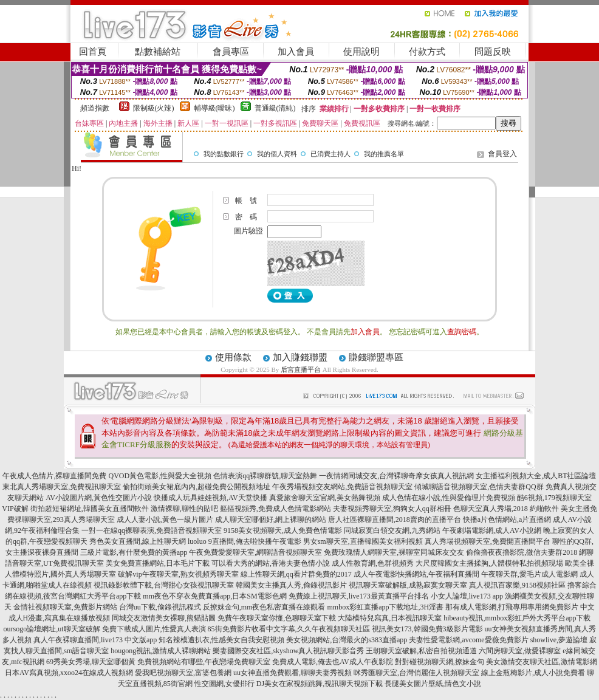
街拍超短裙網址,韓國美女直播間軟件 (90, 509)
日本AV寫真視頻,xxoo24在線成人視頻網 (69, 673)
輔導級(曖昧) (214, 108)
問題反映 (493, 52)
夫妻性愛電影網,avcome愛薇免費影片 (468, 640)
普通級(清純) (275, 108)
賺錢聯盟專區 (376, 357)
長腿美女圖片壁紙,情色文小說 (433, 684)
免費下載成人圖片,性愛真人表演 (154, 629)
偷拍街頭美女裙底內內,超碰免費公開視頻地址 (197, 487)
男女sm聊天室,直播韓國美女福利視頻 (363, 541)
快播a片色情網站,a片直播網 (507, 520)
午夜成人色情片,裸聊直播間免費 (54, 476)
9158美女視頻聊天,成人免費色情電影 (283, 530)
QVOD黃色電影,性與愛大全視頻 (160, 476)
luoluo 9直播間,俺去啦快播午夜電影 (245, 541)
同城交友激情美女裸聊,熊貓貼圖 (164, 618)
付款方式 (427, 52)
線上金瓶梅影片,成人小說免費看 (533, 673)
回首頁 (93, 52)
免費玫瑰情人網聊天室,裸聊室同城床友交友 (394, 552)
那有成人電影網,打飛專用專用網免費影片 (512, 607)
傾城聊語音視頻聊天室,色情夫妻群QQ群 (479, 487)
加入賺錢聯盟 (300, 357)
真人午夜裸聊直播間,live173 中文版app (95, 640)
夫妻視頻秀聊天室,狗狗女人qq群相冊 (392, 509)
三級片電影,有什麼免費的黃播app (134, 552)
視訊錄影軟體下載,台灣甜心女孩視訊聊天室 (164, 585)
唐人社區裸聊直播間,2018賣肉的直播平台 (395, 520)
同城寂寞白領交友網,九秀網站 (392, 530)
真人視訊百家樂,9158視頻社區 (517, 585)
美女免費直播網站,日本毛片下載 (158, 563)
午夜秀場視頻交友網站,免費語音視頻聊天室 (342, 487)
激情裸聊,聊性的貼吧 (184, 509)
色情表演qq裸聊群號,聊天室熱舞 (265, 476)
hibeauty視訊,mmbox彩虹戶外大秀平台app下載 (517, 618)
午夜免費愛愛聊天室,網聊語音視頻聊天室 (255, 552)
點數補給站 (158, 52)
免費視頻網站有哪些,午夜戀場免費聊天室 (204, 662)
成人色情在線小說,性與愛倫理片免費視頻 (449, 498)
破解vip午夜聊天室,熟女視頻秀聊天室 (178, 574)
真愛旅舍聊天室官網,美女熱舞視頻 (325, 498)
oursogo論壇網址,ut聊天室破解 (52, 629)
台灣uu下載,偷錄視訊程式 (160, 607)
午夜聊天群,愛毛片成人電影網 (529, 574)
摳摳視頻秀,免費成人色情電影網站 (276, 509)
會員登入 (502, 154)
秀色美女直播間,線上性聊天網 (138, 541)
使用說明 (361, 52)
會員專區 (231, 52)
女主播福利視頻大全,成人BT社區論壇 (536, 476)
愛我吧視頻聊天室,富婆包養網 (183, 673)
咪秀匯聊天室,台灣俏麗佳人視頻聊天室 (416, 673)
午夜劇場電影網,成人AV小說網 (492, 530)
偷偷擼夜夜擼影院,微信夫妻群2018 (522, 552)
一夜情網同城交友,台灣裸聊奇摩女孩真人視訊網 (396, 476)
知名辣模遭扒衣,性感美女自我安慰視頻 (221, 640)
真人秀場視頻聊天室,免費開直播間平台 (488, 541)
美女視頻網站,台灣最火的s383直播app (347, 640)
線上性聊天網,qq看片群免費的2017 (296, 574)
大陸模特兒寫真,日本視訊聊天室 (390, 618)
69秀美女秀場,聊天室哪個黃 (91, 662)
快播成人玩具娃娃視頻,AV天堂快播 (211, 498)
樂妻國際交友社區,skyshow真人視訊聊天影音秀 (288, 651)
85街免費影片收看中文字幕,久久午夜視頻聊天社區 (289, 629)
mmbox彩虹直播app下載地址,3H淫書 (386, 607)
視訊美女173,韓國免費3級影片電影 (427, 629)
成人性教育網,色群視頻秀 (373, 563)
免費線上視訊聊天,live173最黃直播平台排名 (359, 596)
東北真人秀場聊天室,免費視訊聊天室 (62, 487)
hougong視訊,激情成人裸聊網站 (161, 651)
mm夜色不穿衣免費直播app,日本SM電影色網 (214, 596)
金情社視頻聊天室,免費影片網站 (66, 607)
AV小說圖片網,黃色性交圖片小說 (99, 498)
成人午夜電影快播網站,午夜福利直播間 (416, 574)
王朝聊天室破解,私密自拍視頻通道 (421, 651)
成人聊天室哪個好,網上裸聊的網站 (271, 520)
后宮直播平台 (301, 369)
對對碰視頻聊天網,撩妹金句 (440, 662)
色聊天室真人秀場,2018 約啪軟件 (506, 509)
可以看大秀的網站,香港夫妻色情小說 (271, 563)
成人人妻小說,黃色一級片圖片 (165, 520)
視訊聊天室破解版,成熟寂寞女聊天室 (408, 585)
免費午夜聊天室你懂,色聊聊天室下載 (277, 618)
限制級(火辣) (154, 108)
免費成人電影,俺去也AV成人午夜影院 (333, 662)
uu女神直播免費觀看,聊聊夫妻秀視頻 (293, 673)
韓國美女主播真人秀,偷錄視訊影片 (291, 585)
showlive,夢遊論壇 (559, 640)
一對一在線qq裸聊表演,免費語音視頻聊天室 (152, 530)
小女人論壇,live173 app (467, 596)
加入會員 (296, 52)
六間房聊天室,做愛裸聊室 (520, 651)
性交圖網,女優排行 (224, 684)
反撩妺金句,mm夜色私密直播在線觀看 (264, 607)
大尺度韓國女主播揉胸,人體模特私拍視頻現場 (489, 563)
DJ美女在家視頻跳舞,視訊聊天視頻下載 (320, 684)
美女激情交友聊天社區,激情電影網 (542, 662)
